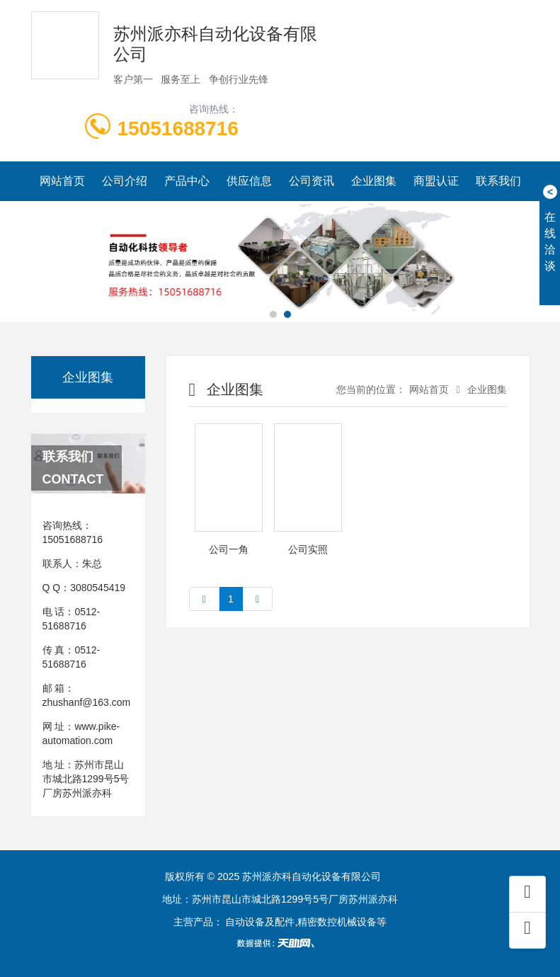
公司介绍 (125, 181)
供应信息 (249, 181)
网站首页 (62, 181)
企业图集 (374, 181)
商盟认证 (436, 181)
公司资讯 (312, 181)
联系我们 (498, 181)
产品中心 (187, 181)
